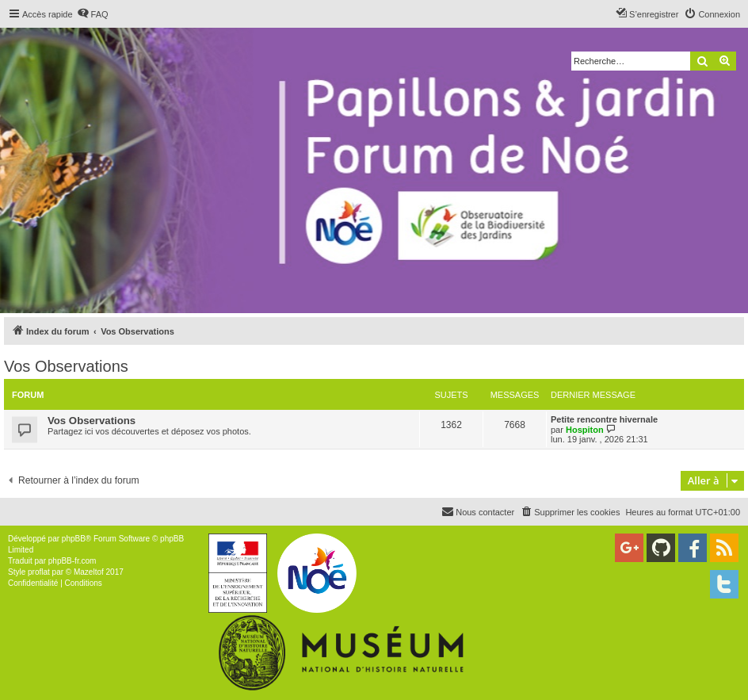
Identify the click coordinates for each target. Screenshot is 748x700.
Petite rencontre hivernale (604, 419)
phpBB (74, 539)
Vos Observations (66, 366)
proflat (39, 572)
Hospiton (585, 430)
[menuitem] (93, 14)
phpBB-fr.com (73, 561)
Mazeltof (89, 572)
